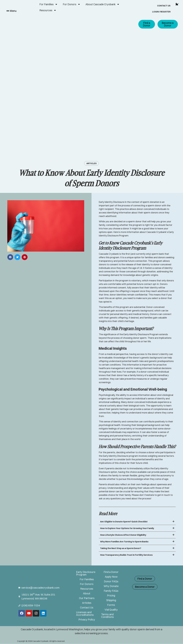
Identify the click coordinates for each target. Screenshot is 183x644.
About (87, 593)
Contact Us (164, 6)
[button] (10, 257)
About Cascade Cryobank (102, 4)
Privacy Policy (87, 620)
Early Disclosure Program (86, 573)
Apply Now (111, 577)
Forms (111, 605)
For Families (48, 4)
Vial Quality (111, 610)
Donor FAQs (111, 581)
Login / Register (161, 12)
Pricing (111, 596)
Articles (91, 163)
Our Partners (87, 598)
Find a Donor (111, 572)
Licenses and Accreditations (85, 614)
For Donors (72, 4)
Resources (48, 10)
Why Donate (111, 586)
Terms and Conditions (107, 616)
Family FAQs (111, 591)
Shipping (111, 600)
